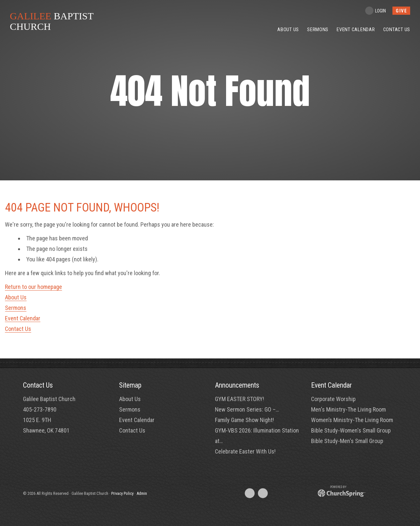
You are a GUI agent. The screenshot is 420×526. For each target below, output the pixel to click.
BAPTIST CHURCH (52, 21)
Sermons (16, 308)
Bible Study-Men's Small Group (347, 441)
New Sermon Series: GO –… (247, 409)
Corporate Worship (333, 399)
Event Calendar (23, 318)
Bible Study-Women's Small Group (351, 430)
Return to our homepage (33, 287)
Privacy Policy (122, 493)
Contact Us (18, 329)
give (401, 11)
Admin (142, 493)
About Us (16, 297)
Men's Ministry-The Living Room (348, 409)
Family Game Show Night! (244, 420)
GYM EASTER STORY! (240, 399)
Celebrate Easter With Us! (245, 451)
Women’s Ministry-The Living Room (352, 420)
